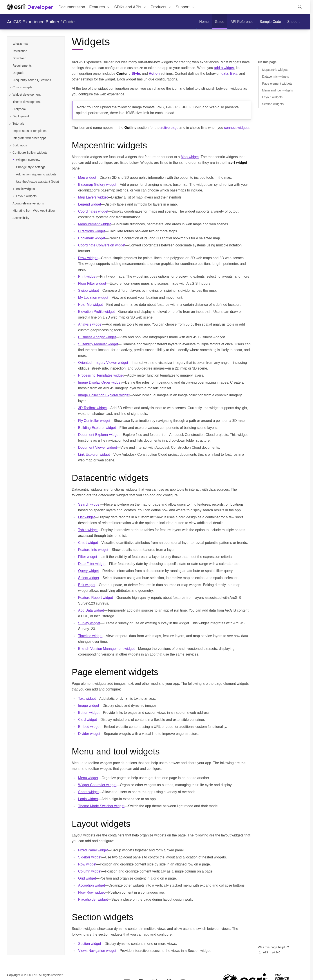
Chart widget (88, 543)
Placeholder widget (93, 899)
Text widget (87, 699)
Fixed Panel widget (93, 850)
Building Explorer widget (97, 428)
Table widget (88, 530)
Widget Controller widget (97, 785)
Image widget (89, 706)
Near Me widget (90, 305)
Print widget (87, 276)
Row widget (87, 864)
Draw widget (88, 258)
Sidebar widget (90, 857)
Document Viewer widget (98, 447)
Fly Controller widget (94, 421)
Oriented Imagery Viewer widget (103, 363)
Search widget (89, 504)
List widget (87, 517)
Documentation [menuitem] (72, 7)
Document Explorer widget (99, 435)
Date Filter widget (92, 564)
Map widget (190, 157)
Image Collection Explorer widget (104, 395)
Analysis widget (90, 324)
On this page (267, 62)
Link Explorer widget (94, 454)
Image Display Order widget (100, 382)
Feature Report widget (96, 598)
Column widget (90, 871)
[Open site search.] (300, 7)
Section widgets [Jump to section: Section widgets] (273, 104)
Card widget (88, 720)
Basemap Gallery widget (97, 185)
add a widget (224, 68)
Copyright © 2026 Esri (22, 975)
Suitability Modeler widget (98, 344)
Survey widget (89, 623)
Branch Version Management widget (106, 649)
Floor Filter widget (92, 283)
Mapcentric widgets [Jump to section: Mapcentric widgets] (275, 70)
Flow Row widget (91, 892)
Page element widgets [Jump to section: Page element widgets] (277, 84)
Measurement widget (95, 224)
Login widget (88, 799)
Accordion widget (92, 885)
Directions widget (92, 231)
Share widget (88, 792)
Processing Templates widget (101, 375)
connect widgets (237, 128)
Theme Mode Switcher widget (101, 806)
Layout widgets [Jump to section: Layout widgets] (272, 97)
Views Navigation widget (97, 951)
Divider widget (89, 734)
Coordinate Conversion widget (102, 245)
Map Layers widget (93, 197)
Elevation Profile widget (96, 312)
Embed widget (89, 727)
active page (170, 128)
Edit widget (87, 585)
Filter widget (88, 557)
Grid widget (87, 878)
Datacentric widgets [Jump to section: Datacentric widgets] (275, 77)
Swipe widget (89, 291)
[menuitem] (100, 7)
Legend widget (90, 204)
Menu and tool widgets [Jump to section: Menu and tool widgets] (277, 90)
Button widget (89, 713)
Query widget (89, 571)
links (234, 74)
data (225, 74)
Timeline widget (90, 636)
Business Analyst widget (97, 337)
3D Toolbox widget (92, 408)
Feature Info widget (93, 550)
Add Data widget (91, 610)
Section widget (90, 944)
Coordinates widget (93, 211)
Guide (69, 22)
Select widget (89, 578)
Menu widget (88, 778)
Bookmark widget (92, 238)
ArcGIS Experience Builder (33, 22)
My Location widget (93, 298)
